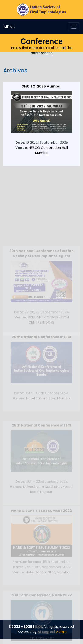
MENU (9, 27)
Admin (61, 632)
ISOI (38, 627)
